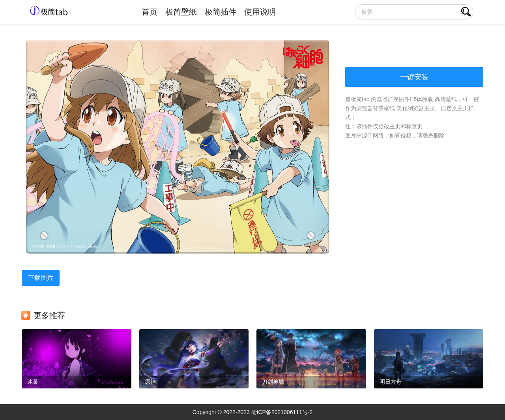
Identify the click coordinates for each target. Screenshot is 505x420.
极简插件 (221, 12)
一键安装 (414, 77)
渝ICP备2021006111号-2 (282, 412)
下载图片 (41, 278)
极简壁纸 (181, 12)
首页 (150, 12)
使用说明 (260, 12)
